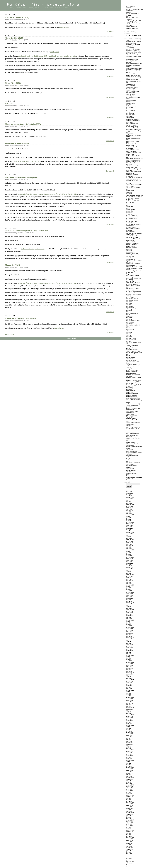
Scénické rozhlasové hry (132, 473)
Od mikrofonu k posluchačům (134, 271)
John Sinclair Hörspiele (132, 237)
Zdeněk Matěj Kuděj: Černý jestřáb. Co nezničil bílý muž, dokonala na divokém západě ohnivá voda (47, 56)
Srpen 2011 (129, 749)
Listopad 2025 (129, 499)
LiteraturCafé (129, 251)
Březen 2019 (129, 616)
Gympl (127, 17)
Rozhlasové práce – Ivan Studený (132, 362)
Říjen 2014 (128, 693)
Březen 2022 (129, 563)
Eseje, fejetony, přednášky (133, 438)
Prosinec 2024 (130, 515)
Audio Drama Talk (130, 6)
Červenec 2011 (130, 750)
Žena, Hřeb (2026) (13, 83)
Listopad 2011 (129, 744)
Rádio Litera (129, 319)
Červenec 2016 (130, 662)
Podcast (128, 458)
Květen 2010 (129, 770)
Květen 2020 (129, 595)
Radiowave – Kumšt (131, 338)
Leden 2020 (129, 601)
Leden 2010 (129, 776)
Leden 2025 (129, 514)
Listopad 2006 (129, 832)
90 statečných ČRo (131, 43)
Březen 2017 (129, 651)
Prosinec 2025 (130, 497)
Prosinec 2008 (130, 795)
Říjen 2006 (128, 833)
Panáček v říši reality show (133, 35)
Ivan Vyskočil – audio (132, 236)
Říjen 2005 (128, 851)
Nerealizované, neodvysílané (134, 453)
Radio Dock (129, 305)
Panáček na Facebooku (132, 284)
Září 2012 (128, 730)
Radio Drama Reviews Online (133, 24)
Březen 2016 (129, 668)
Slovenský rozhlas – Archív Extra (133, 378)
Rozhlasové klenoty (131, 360)
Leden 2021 (129, 584)
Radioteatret (129, 337)
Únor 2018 (129, 635)
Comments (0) (110, 31)
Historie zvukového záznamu (134, 444)
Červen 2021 (129, 576)
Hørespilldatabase (131, 227)
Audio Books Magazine (132, 80)
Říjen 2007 (128, 816)
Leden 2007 (129, 829)
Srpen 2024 (129, 521)
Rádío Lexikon (129, 316)
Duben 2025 (129, 509)
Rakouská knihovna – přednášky (132, 340)
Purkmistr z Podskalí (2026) (17, 17)
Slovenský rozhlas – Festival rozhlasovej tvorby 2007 (133, 381)
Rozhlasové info (130, 359)
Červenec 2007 (130, 820)
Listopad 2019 (129, 604)
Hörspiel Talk (129, 213)
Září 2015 (128, 677)
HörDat (127, 204)
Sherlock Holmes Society (132, 370)
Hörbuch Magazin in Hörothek (134, 197)
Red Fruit (128, 348)
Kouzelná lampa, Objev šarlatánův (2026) (23, 124)
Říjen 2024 (128, 518)
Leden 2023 (129, 549)
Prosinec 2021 (130, 567)
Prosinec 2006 (130, 830)
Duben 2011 (129, 754)
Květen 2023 (129, 543)
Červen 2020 (129, 594)
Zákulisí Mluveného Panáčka (134, 477)
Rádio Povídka (130, 324)
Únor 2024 (129, 530)
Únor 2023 (129, 547)
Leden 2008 (129, 811)
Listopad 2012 (129, 727)
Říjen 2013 (128, 711)
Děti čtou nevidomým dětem (133, 153)
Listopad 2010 (129, 762)
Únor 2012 (129, 740)
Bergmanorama (130, 113)
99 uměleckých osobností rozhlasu (133, 46)
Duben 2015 (129, 684)
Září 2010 (128, 765)
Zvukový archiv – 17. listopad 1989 (134, 421)
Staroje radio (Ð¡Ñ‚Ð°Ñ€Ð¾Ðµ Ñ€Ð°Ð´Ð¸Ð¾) (134, 386)
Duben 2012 (129, 737)
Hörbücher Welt (130, 202)
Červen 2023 (129, 541)
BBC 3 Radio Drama (131, 106)
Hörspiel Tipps (129, 214)
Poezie (128, 460)
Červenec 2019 (130, 610)
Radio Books (129, 303)
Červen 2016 (129, 664)
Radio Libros (129, 318)
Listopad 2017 (129, 639)
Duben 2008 (129, 807)
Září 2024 (128, 519)
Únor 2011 (129, 757)
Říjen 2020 (128, 588)
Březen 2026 (129, 493)
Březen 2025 (129, 511)
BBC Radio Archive (131, 110)
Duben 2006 (129, 842)
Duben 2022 (129, 562)
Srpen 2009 (129, 784)
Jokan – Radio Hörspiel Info (133, 239)
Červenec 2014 (130, 697)
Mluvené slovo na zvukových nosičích (134, 447)
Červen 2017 (129, 646)
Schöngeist (129, 369)
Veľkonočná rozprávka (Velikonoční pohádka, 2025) (27, 231)
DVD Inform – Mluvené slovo (133, 166)
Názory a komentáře (131, 451)
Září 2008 (128, 800)
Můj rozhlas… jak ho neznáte (134, 261)
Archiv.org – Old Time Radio (133, 49)
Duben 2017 (129, 649)
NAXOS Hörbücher (130, 265)
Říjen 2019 (128, 605)
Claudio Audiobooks (131, 144)
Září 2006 (128, 835)
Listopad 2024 (129, 516)
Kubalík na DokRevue (131, 248)
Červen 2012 (129, 734)
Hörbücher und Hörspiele (133, 201)
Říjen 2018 (128, 623)
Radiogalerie (129, 332)
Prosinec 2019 (130, 603)
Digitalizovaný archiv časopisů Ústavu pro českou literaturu (134, 159)
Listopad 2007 (129, 814)
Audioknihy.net (130, 96)
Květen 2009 (129, 788)
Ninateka (128, 270)
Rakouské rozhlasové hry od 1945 (133, 343)
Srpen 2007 (129, 819)
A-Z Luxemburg (130, 48)
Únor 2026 (129, 494)
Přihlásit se (129, 859)
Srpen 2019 (129, 608)
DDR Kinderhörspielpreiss (132, 150)
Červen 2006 (129, 839)
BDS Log (128, 112)
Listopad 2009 (129, 779)
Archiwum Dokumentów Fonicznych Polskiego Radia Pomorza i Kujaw (133, 52)
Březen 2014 (129, 703)
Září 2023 (128, 537)
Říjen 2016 (128, 658)
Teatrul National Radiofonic (133, 400)
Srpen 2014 (129, 696)
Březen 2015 (129, 686)
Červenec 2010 (130, 767)
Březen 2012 (129, 738)
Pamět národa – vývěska (133, 283)
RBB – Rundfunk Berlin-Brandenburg (132, 346)
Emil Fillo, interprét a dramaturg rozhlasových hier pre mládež (134, 169)
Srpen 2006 (129, 836)
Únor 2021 (129, 582)
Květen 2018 (129, 630)
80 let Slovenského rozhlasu (134, 42)
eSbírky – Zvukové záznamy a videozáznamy (134, 172)
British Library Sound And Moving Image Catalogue (133, 120)
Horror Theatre (130, 207)
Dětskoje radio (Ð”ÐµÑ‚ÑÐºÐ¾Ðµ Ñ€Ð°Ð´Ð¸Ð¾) (133, 156)
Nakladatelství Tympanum (133, 264)
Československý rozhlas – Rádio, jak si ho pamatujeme (133, 129)
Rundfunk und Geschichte (133, 366)
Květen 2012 (129, 735)
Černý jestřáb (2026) (14, 38)
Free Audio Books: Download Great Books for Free (133, 181)
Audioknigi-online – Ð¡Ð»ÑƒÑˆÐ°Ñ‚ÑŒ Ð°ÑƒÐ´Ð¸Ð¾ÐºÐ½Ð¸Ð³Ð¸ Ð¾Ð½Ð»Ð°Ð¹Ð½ (132, 92)
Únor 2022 (129, 565)
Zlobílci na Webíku (131, 418)
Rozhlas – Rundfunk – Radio (133, 351)
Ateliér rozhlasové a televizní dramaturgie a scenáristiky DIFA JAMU (134, 65)
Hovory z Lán (129, 223)
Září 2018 (128, 624)
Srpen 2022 (129, 556)
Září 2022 (128, 554)
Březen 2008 (129, 808)
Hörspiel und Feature (131, 216)
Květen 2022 (129, 560)
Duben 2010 (129, 772)
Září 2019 (128, 607)
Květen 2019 (129, 613)
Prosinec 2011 (130, 743)
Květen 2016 (129, 665)
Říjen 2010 (128, 763)
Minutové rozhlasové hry (133, 258)
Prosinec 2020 (130, 585)
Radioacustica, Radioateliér (133, 463)
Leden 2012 (129, 741)
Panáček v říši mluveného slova (43, 4)
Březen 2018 (129, 633)
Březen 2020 (129, 598)
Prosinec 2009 (130, 778)
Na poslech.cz (130, 262)
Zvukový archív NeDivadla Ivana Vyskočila (133, 424)
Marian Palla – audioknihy (133, 255)
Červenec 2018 (130, 627)
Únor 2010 (129, 775)
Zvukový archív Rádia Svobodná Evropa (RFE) (132, 28)
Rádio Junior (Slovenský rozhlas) (132, 314)
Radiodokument (130, 464)
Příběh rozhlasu (130, 297)
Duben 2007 (129, 825)
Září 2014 (128, 695)
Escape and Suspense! (132, 175)
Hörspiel (128, 208)
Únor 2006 (129, 845)
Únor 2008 (129, 810)
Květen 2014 (129, 700)
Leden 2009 (129, 794)
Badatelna (128, 105)
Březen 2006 (129, 843)
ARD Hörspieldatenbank (132, 59)
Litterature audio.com (131, 252)
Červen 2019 (129, 611)
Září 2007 (128, 817)
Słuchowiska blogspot (132, 394)
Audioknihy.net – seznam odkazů (133, 98)
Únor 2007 (129, 827)
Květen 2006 (129, 840)
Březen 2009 (129, 791)
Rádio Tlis (128, 328)
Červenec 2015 (130, 680)
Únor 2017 (129, 652)
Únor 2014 (129, 705)
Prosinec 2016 (130, 655)
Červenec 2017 (130, 645)
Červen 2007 (129, 822)
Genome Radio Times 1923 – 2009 (133, 189)
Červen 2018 (129, 629)
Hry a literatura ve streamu (133, 224)
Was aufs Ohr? (130, 410)
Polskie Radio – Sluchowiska (133, 294)
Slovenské (20, 233)
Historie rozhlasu (130, 442)
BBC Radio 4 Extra (130, 109)
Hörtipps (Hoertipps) (131, 221)
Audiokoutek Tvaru (131, 100)
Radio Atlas (129, 302)
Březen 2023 (129, 546)
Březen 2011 (129, 756)
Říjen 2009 (128, 781)
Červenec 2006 (130, 838)
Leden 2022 (129, 566)
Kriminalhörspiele (130, 246)
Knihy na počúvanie (131, 245)
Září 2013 (128, 712)
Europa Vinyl (129, 176)
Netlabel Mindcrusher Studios (134, 268)
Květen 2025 (129, 508)
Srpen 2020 (129, 591)
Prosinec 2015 (130, 673)
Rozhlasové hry (130, 469)
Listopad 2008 (129, 797)
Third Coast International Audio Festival (134, 402)
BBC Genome (129, 108)
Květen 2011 (129, 753)
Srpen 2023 (129, 538)
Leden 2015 (129, 689)
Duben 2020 (129, 597)
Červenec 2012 (130, 732)
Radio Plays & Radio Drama (133, 321)
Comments (130, 862)
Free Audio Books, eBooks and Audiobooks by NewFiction (134, 178)
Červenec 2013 (130, 715)
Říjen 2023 (128, 535)
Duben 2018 (129, 632)
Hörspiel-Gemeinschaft (132, 217)
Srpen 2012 (129, 731)
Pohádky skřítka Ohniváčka (133, 292)
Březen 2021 (129, 581)
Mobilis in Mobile (130, 259)
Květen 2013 (129, 718)
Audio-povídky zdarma (132, 87)
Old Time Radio (130, 272)
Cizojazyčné (129, 437)
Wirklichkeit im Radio (131, 416)
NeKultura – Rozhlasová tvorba (134, 267)
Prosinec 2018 (130, 620)
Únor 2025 (129, 512)
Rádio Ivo (128, 312)
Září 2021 (128, 572)
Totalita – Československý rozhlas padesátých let (133, 405)
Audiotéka (128, 102)
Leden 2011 (129, 759)
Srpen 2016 (129, 661)
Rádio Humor (129, 310)
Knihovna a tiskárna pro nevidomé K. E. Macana (132, 243)
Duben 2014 (129, 702)
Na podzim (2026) (13, 265)
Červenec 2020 (130, 592)
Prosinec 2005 (130, 848)
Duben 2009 (129, 789)
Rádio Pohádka (130, 322)
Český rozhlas (130, 134)
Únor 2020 (129, 600)
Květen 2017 (129, 648)
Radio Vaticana (130, 329)
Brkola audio (129, 122)
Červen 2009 (129, 787)
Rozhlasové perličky (131, 470)
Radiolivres (129, 334)
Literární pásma (130, 445)
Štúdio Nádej (129, 388)
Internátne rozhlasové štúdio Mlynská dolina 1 (134, 234)
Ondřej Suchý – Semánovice (133, 278)
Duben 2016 (129, 667)
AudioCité (128, 8)
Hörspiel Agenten (130, 210)
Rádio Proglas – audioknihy (133, 325)
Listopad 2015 (129, 674)
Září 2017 (128, 642)
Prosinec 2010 (130, 760)
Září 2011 (128, 747)
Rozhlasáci (129, 356)
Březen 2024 (129, 528)
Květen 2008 (129, 805)
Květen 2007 (129, 823)
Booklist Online (130, 118)
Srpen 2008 (129, 801)
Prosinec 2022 (130, 550)
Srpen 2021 (129, 573)
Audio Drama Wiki (130, 84)
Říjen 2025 (128, 500)
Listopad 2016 (129, 657)
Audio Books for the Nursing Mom (133, 78)
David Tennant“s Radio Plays (133, 147)
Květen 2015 (129, 683)
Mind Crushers (130, 256)
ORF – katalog (129, 280)
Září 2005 (128, 852)
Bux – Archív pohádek (132, 124)
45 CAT (127, 40)
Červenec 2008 (130, 803)
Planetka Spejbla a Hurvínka (133, 289)
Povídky (15, 19)
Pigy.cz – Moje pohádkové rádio (133, 286)
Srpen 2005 (129, 854)
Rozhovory (128, 472)
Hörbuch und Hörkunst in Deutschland (133, 199)
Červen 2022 (129, 559)
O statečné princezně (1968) (17, 143)
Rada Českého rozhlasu (132, 299)
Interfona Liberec (130, 232)
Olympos (128, 274)
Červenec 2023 (130, 540)
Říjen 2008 (128, 798)
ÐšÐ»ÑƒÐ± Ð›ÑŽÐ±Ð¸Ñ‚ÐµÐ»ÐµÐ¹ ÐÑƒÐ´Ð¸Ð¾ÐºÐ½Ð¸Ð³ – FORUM (134, 427)
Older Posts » (10, 335)
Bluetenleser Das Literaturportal (130, 116)
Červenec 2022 (130, 557)
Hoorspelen (129, 192)
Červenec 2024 (130, 522)
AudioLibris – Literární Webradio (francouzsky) (134, 10)
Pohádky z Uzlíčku (131, 293)
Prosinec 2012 (130, 725)
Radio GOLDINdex (130, 307)
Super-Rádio (129, 389)
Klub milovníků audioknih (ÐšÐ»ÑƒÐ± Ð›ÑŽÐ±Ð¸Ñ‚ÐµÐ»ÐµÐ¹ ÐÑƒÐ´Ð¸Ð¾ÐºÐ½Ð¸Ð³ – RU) (134, 20)
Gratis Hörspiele (130, 191)
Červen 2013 (129, 716)
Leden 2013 (129, 724)
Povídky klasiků (64, 27)
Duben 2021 (129, 579)
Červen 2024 (129, 524)
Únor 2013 (129, 722)
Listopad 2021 (129, 569)
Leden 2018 (129, 636)
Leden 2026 (129, 496)
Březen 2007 (129, 826)
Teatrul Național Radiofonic (133, 398)
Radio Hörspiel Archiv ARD (132, 309)
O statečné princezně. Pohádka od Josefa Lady (27, 161)
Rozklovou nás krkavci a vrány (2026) (21, 178)
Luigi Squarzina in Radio (132, 254)
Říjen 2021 (128, 570)
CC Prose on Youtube (131, 125)
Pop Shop (128, 296)
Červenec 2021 (130, 575)
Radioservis (129, 335)
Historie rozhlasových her (133, 441)
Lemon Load (129, 249)
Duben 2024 (129, 527)
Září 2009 (128, 782)
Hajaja (127, 440)
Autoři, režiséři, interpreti (133, 434)
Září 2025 (128, 502)
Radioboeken (129, 331)
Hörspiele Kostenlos (131, 219)
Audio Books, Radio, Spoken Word (133, 82)
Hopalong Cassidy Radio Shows (134, 195)
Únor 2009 (129, 792)
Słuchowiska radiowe (132, 395)
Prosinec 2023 (130, 532)
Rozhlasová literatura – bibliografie (132, 467)
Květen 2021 (129, 578)
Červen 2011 (129, 751)
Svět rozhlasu (129, 392)
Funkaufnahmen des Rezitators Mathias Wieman (134, 186)
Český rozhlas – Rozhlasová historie (133, 136)
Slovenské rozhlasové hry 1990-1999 (133, 375)
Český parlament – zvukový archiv (133, 132)
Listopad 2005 (129, 849)
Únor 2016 (129, 670)
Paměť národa (130, 281)
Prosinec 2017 (130, 638)
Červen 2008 (129, 804)
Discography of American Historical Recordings (133, 162)
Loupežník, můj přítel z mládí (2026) (21, 318)
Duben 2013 (129, 719)
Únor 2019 (129, 617)
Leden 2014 (129, 706)
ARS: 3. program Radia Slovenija (132, 62)
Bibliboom (128, 12)
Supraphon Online (131, 391)
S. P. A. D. (128, 367)
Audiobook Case (130, 89)
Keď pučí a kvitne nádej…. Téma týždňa (33, 249)
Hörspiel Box (129, 211)
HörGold (128, 205)
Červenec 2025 (130, 505)
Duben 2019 (129, 614)
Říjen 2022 (128, 553)
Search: (128, 482)
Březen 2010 (129, 773)
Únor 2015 (129, 687)
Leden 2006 (129, 846)
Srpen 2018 (129, 626)
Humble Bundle (130, 226)
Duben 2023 (129, 544)
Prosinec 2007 (130, 813)
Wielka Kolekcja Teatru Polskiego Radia (132, 412)
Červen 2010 (129, 769)
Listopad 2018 (129, 622)
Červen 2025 (129, 506)
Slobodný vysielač (131, 373)
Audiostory (130, 450)
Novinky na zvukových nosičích (132, 456)
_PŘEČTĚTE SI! (129, 479)
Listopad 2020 (129, 587)
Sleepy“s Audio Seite (131, 372)
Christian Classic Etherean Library (133, 139)
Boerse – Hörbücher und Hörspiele (132, 14)
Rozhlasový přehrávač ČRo (133, 364)
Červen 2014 (129, 699)
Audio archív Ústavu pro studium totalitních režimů (133, 75)
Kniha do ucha (130, 240)
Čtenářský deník (130, 145)
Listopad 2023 (129, 534)
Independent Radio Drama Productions (133, 229)
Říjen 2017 (128, 640)
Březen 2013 (129, 721)
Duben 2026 (129, 492)
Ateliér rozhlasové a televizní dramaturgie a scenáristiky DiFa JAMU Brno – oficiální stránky (134, 70)
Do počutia (129, 164)
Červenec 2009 (130, 785)
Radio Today (129, 25)
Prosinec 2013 (130, 708)
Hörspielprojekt (130, 220)
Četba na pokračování (132, 435)
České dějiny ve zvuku (132, 127)
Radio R (127, 327)
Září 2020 (128, 589)
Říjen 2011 (128, 746)
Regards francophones (132, 350)
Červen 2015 (129, 681)
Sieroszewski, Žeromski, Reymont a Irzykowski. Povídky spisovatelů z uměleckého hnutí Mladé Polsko (47, 194)
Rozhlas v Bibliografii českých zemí (134, 354)
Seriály (128, 475)
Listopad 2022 (129, 551)
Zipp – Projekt (129, 417)
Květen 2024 (129, 525)
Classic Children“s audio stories (132, 142)
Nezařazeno (129, 454)
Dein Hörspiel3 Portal (131, 151)
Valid (129, 863)
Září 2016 (128, 659)
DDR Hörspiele (129, 148)
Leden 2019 (129, 619)
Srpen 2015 (129, 678)
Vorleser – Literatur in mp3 (133, 408)
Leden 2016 (129, 671)
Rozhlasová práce (131, 357)
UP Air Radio (129, 407)
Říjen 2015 (128, 676)
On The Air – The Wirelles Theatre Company (132, 276)
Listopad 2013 (129, 709)
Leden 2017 (129, 654)
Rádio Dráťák (129, 306)
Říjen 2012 (128, 728)
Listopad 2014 (129, 692)
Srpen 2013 (129, 714)
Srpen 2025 (129, 503)
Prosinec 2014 (130, 690)
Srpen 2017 (129, 643)
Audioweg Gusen (130, 103)
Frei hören (128, 183)
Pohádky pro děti (130, 290)
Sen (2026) (10, 104)
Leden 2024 (129, 531)
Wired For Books (130, 414)
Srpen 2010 (129, 766)
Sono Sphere (129, 383)
